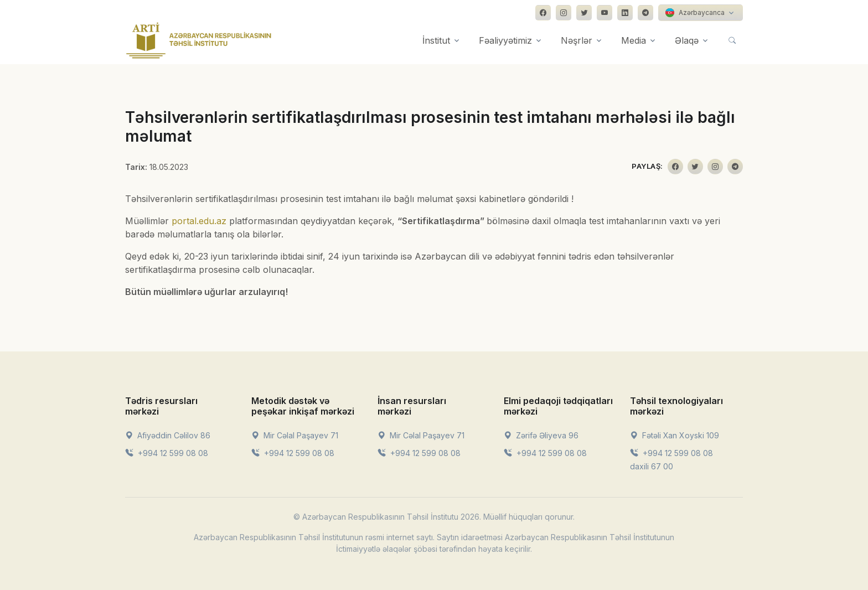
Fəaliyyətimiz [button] (505, 40)
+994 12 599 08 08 (167, 453)
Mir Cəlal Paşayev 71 (295, 435)
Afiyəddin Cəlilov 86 (168, 435)
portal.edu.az (199, 221)
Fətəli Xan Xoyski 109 (675, 435)
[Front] (199, 40)
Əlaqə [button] (687, 40)
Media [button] (634, 40)
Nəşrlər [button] (577, 40)
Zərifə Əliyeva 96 (541, 435)
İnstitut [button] (436, 40)
